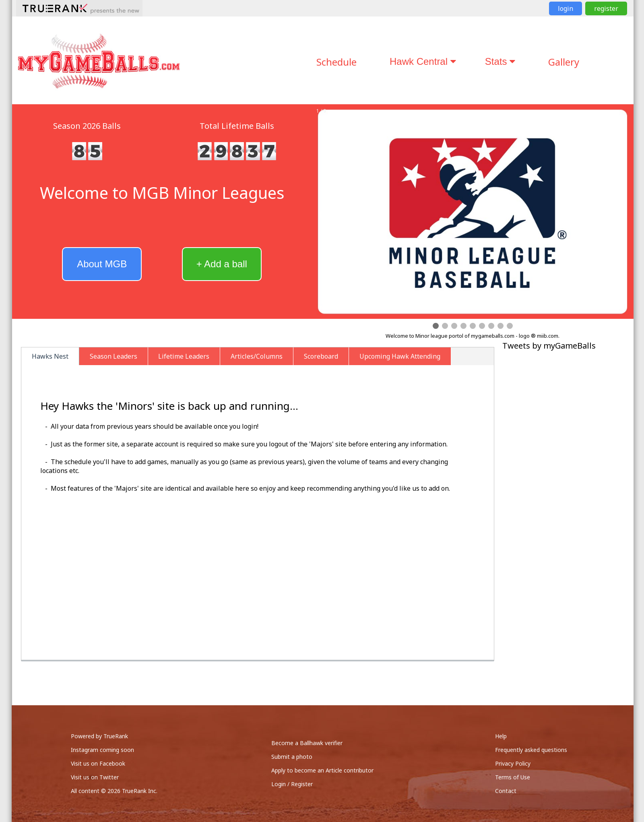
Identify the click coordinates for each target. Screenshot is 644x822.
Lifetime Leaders (184, 356)
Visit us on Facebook (98, 763)
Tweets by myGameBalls (549, 346)
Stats (500, 61)
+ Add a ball (222, 264)
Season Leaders (114, 356)
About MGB (102, 264)
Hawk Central (423, 61)
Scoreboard (321, 356)
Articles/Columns (257, 356)
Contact (506, 791)
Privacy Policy (513, 763)
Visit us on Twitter (95, 777)
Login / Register (292, 784)
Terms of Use (513, 777)
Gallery (564, 62)
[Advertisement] (567, 408)
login (566, 8)
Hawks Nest (50, 356)
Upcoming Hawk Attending (400, 356)
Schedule (336, 62)
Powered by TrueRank (99, 736)
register (606, 8)
